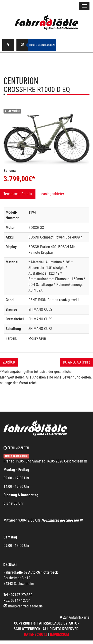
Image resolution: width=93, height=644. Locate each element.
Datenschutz (36, 635)
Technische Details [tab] (18, 194)
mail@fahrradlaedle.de (25, 606)
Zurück (9, 362)
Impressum (60, 635)
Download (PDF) (77, 362)
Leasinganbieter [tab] (52, 194)
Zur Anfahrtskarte (75, 617)
